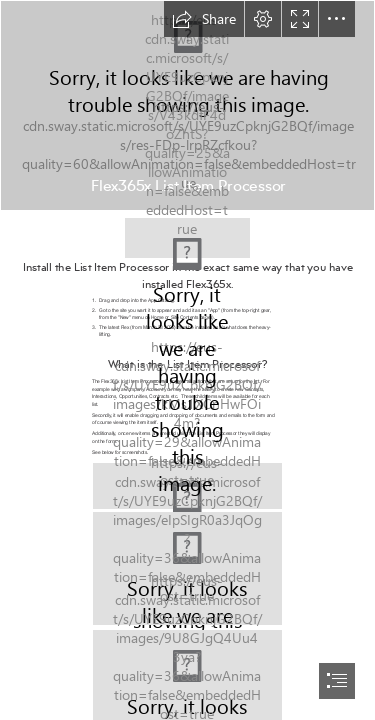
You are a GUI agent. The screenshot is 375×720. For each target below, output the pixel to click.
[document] (187, 360)
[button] (204, 19)
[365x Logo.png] (187, 233)
